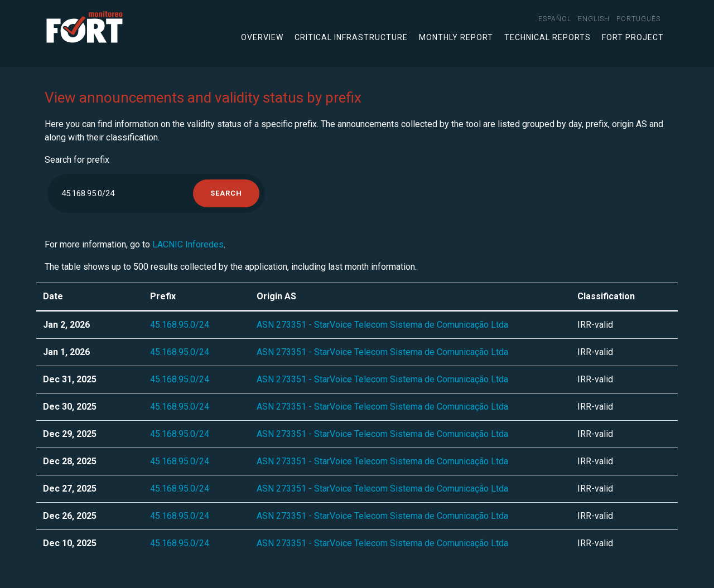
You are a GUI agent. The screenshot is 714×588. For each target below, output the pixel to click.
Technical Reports (547, 37)
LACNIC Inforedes (188, 244)
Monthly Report (456, 37)
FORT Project (633, 37)
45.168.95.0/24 (180, 325)
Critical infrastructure (351, 37)
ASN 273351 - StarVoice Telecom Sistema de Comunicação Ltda (382, 325)
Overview (262, 37)
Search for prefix (77, 160)
